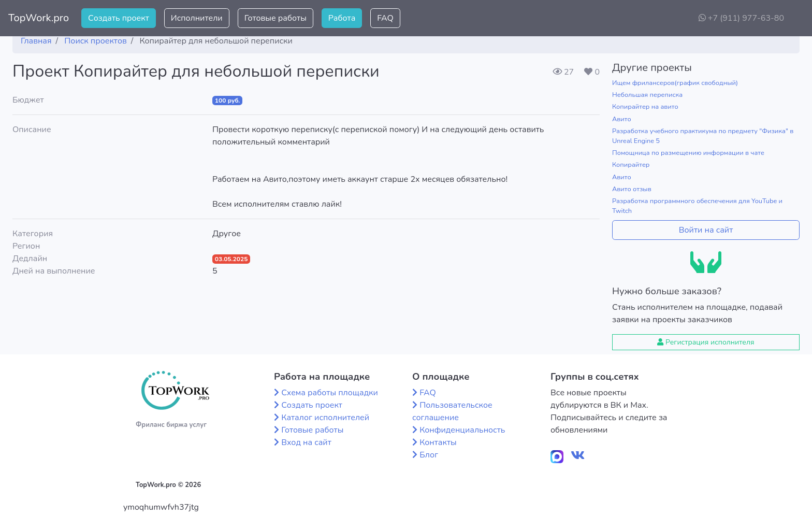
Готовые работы (275, 18)
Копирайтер (631, 165)
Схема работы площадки (330, 393)
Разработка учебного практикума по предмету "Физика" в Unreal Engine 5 (703, 136)
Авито (622, 119)
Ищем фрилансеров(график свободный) (675, 83)
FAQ (385, 18)
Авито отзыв (632, 189)
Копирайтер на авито (645, 107)
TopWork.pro (39, 18)
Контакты (438, 442)
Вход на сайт (306, 442)
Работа (342, 18)
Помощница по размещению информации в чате (688, 153)
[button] (796, 18)
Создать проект (119, 18)
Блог (429, 455)
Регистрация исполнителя (706, 342)
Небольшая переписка (647, 95)
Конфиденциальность (462, 430)
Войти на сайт (706, 230)
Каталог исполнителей (325, 418)
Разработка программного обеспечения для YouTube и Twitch (697, 206)
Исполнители (197, 18)
